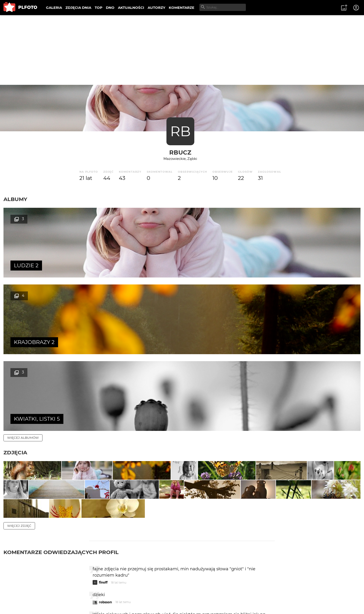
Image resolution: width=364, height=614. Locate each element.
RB (180, 131)
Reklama (87, 595)
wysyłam (258, 543)
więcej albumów (23, 284)
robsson (105, 498)
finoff (103, 478)
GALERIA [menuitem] (54, 8)
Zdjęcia (15, 299)
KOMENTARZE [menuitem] (182, 8)
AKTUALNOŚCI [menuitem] (131, 8)
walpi (103, 523)
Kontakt (109, 595)
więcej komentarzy (26, 563)
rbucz (180, 152)
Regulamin (17, 603)
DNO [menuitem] (110, 8)
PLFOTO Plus (45, 595)
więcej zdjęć (19, 421)
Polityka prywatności (51, 603)
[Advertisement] (182, 50)
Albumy (15, 199)
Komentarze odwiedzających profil (61, 448)
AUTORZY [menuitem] (156, 8)
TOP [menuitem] (99, 8)
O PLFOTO (16, 595)
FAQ (68, 595)
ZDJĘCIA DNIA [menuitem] (78, 8)
